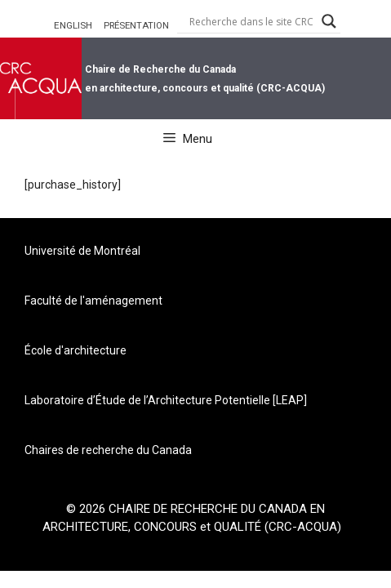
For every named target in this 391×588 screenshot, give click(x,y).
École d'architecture (76, 350)
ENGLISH (73, 25)
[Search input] (251, 21)
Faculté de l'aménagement (93, 301)
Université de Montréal (82, 251)
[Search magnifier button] (329, 21)
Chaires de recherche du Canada (108, 450)
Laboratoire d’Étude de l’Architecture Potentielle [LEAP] (166, 400)
